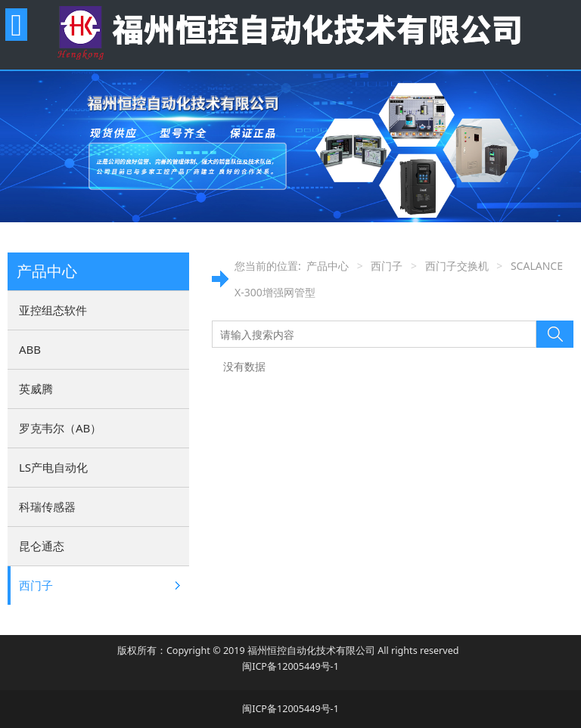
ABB (30, 349)
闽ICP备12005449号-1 (290, 666)
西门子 (36, 585)
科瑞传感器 (47, 507)
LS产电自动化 (53, 467)
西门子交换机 (457, 266)
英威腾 (36, 389)
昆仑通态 (42, 546)
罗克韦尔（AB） (60, 428)
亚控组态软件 (53, 310)
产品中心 (328, 266)
